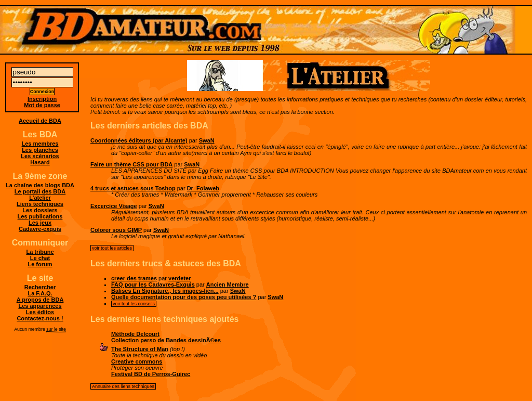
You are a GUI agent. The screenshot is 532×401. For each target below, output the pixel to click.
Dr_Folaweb (203, 188)
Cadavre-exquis (40, 229)
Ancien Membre (228, 284)
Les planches (40, 150)
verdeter (179, 278)
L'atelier (40, 198)
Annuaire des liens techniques (123, 386)
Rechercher (40, 287)
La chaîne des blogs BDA (40, 185)
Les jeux (40, 223)
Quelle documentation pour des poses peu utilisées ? (184, 297)
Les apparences (40, 306)
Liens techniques (40, 204)
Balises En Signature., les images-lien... (165, 291)
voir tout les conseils (134, 304)
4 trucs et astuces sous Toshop (133, 188)
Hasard (40, 162)
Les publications (40, 216)
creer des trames (134, 278)
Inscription (42, 99)
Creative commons (137, 361)
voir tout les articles (112, 248)
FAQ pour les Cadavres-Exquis (153, 284)
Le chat (40, 258)
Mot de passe (42, 105)
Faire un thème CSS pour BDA (131, 164)
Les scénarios (40, 156)
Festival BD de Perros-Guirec (151, 374)
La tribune (40, 252)
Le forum (40, 264)
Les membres (40, 144)
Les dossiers (40, 210)
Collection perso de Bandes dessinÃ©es (166, 340)
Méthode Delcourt (135, 334)
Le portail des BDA (40, 191)
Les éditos (40, 312)
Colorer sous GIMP (116, 230)
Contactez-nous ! (40, 318)
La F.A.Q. (40, 293)
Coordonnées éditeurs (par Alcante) (139, 140)
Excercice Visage (114, 206)
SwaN (207, 140)
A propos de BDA (40, 300)
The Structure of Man (140, 349)
